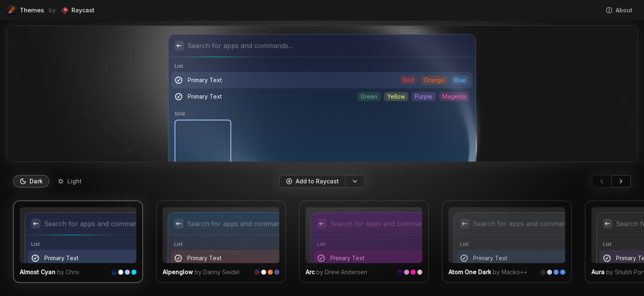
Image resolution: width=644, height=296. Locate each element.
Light (70, 181)
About (619, 10)
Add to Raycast (312, 181)
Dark (31, 181)
